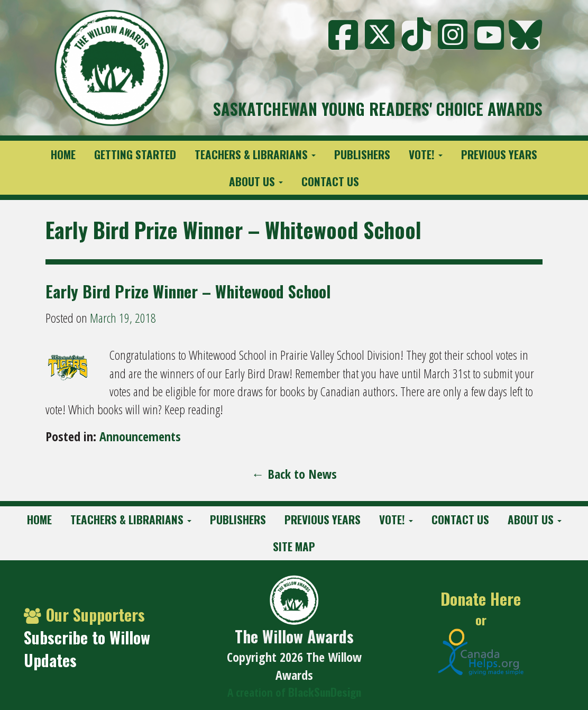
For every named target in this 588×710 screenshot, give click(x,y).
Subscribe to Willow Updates (87, 649)
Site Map (294, 546)
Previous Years (499, 154)
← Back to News (294, 474)
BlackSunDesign (325, 692)
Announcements (140, 436)
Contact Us (330, 181)
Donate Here (481, 599)
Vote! (426, 154)
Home (63, 154)
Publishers (362, 154)
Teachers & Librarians (255, 154)
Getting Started (135, 154)
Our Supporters (84, 615)
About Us (256, 181)
